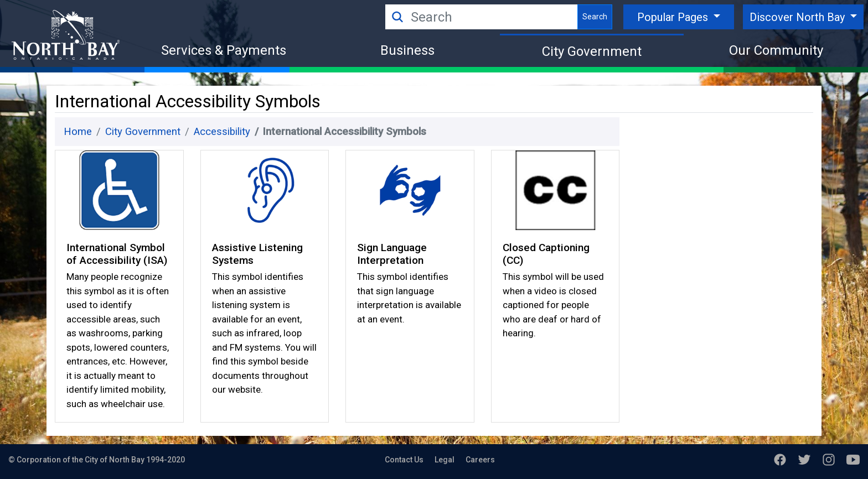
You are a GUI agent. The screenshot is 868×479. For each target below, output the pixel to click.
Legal (445, 460)
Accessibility (222, 132)
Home (78, 132)
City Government (592, 51)
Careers (480, 460)
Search (595, 17)
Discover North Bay (799, 17)
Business (407, 50)
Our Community (776, 50)
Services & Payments (224, 50)
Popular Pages (674, 17)
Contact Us (404, 460)
